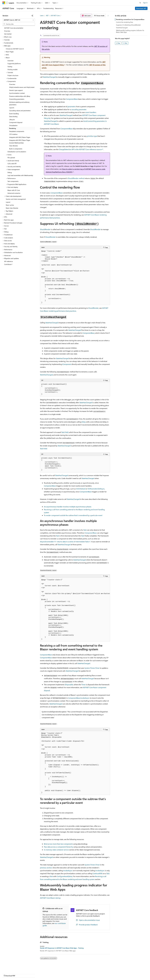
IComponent (67, 364)
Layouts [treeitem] (12, 108)
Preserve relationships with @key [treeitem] (20, 96)
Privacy (46, 974)
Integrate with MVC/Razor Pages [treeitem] (20, 137)
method (76, 178)
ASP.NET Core (55, 15)
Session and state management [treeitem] (16, 199)
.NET (47, 15)
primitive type (92, 136)
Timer (83, 684)
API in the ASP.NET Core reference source (80, 149)
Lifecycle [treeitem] (12, 119)
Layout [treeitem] (8, 202)
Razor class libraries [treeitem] (12, 208)
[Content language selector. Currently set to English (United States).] (12, 969)
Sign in (145, 3)
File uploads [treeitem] (11, 158)
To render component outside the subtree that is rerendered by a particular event (73, 515)
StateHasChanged (49, 77)
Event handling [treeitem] (14, 114)
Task (85, 530)
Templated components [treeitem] (17, 131)
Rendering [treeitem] (12, 128)
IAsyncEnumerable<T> (48, 542)
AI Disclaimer (7, 974)
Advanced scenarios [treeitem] (14, 193)
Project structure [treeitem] (13, 75)
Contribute (37, 974)
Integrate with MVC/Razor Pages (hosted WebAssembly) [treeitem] (20, 141)
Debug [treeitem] (10, 172)
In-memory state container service (56, 850)
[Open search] (140, 3)
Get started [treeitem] (8, 34)
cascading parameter (79, 109)
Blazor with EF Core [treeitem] (14, 190)
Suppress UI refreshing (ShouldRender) (128, 25)
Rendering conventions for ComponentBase (130, 19)
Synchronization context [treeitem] (17, 93)
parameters (72, 106)
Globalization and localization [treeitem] (17, 152)
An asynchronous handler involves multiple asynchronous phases (68, 507)
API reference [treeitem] (8, 261)
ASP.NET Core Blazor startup (50, 898)
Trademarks (86, 974)
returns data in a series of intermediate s (73, 542)
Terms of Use (76, 974)
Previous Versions (19, 974)
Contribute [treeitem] (8, 264)
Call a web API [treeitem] (12, 163)
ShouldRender (45, 229)
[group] (75, 610)
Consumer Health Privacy (60, 974)
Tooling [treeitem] (10, 67)
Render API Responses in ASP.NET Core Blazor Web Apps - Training (62, 948)
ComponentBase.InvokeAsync (79, 698)
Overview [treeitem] (7, 31)
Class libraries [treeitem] (13, 146)
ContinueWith (97, 873)
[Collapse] (32, 16)
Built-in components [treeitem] (16, 149)
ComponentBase (72, 99)
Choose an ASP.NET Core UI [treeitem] (15, 49)
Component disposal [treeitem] (16, 122)
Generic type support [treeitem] (16, 90)
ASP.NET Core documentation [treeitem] (14, 28)
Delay (84, 422)
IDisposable (69, 684)
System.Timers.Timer (92, 668)
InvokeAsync (68, 871)
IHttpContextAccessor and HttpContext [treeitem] (22, 87)
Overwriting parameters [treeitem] (17, 99)
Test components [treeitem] (13, 181)
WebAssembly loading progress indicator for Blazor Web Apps (130, 31)
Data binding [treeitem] (13, 116)
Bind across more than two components (58, 844)
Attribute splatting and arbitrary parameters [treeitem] (19, 103)
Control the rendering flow (124, 22)
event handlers (91, 112)
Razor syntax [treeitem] (10, 205)
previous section (46, 868)
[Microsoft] (4, 3)
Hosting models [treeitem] (12, 69)
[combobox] (19, 20)
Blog (28, 974)
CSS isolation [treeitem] (13, 134)
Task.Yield (65, 432)
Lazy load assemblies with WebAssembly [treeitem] (20, 175)
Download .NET (141, 8)
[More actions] (108, 16)
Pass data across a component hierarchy (58, 847)
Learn (42, 15)
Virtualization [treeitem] (13, 125)
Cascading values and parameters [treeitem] (20, 111)
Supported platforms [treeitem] (14, 64)
